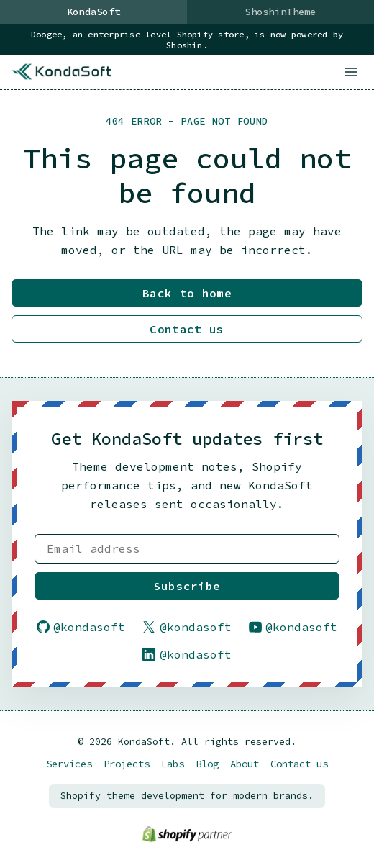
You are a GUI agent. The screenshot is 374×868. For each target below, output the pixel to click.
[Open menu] (351, 72)
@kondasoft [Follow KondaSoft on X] (187, 627)
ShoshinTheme (280, 12)
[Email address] (187, 549)
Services (69, 764)
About (245, 764)
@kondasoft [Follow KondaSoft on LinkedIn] (187, 655)
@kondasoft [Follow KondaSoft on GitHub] (81, 627)
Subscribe (187, 586)
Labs (173, 764)
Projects (127, 764)
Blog (207, 764)
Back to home (187, 294)
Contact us (187, 330)
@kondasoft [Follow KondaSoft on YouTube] (293, 627)
